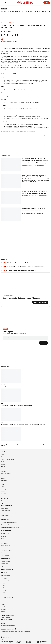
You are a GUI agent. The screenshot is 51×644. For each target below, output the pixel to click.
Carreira (3, 464)
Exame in (5, 578)
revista (5, 573)
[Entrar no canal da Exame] (40, 302)
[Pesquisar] (5, 3)
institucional (4, 641)
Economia (3, 467)
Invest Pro (37, 12)
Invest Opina (29, 12)
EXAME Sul (4, 536)
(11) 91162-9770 (8, 619)
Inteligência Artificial (6, 474)
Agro (4, 593)
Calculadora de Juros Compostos (8, 525)
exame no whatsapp (8, 296)
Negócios (3, 478)
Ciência (3, 501)
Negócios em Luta (5, 553)
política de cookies (19, 642)
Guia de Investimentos (17, 12)
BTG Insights (5, 12)
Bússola (3, 539)
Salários (17, 132)
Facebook (3, 612)
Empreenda (6, 595)
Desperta (5, 329)
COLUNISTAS (4, 481)
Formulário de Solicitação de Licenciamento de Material (15, 631)
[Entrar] (47, 3)
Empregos (32, 132)
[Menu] (2, 3)
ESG (2, 469)
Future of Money (5, 498)
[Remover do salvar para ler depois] (18, 35)
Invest (4, 8)
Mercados (45, 12)
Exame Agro (4, 494)
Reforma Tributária (5, 548)
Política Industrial (5, 555)
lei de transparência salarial (42, 642)
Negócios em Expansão (6, 566)
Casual (3, 487)
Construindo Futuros (6, 541)
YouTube (3, 605)
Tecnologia (4, 496)
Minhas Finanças (14, 23)
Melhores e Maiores (5, 561)
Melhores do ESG (5, 564)
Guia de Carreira (5, 515)
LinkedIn (3, 607)
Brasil (2, 462)
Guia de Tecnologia (5, 511)
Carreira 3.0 (6, 581)
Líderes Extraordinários (7, 550)
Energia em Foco (5, 543)
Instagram (3, 609)
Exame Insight (4, 471)
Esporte (3, 491)
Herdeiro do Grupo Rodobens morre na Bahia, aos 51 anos (19, 263)
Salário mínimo (24, 132)
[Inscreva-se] (43, 343)
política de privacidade (28, 642)
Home (2, 23)
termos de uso (11, 642)
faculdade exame (8, 570)
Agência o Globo (7, 39)
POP (2, 503)
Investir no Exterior (5, 546)
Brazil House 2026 (5, 534)
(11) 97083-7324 (8, 637)
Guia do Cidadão (5, 508)
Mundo (3, 484)
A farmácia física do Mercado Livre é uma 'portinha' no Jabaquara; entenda (24, 267)
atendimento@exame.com (8, 625)
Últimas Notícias (5, 457)
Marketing (3, 489)
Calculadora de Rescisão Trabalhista (9, 522)
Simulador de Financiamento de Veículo (10, 527)
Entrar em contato (6, 617)
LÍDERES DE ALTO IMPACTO (7, 459)
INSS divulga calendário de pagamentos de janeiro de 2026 (20, 271)
